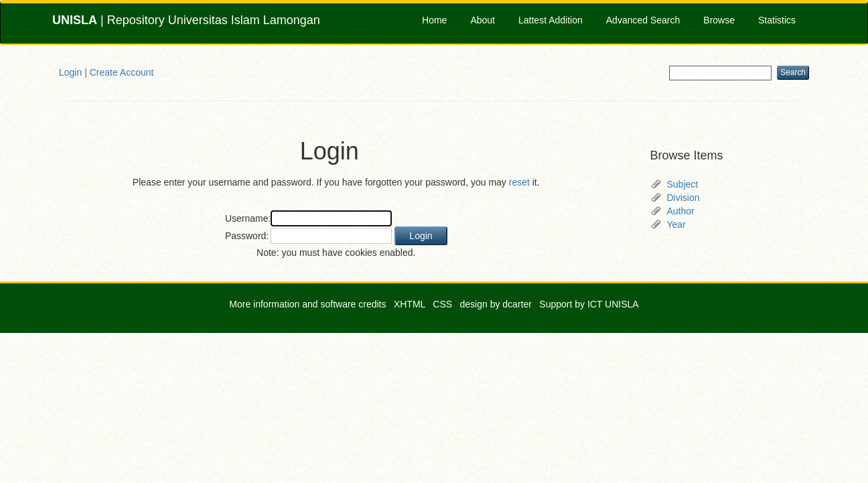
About (483, 20)
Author (681, 211)
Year (676, 224)
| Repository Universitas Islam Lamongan (186, 20)
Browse (719, 20)
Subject (683, 184)
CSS (442, 304)
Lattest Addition (551, 20)
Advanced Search (643, 20)
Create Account (122, 72)
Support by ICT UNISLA (589, 304)
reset (519, 182)
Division (683, 198)
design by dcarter (496, 304)
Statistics (777, 20)
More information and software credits (307, 304)
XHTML (410, 304)
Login (70, 72)
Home (434, 20)
